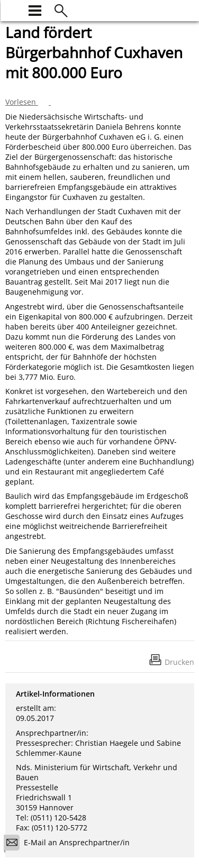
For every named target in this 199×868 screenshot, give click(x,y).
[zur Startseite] (12, 9)
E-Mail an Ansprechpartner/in (70, 844)
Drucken (179, 662)
